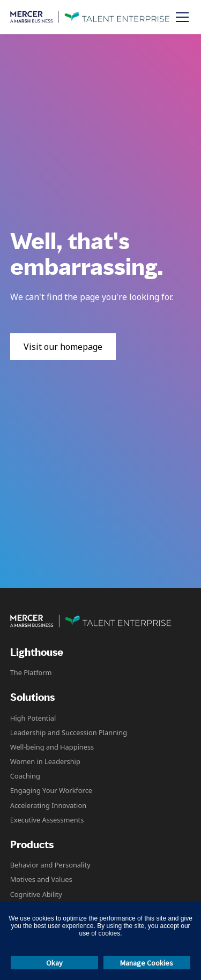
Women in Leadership (45, 761)
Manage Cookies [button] (147, 963)
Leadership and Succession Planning (69, 732)
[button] (180, 17)
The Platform (31, 672)
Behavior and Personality (50, 865)
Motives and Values (41, 879)
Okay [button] (54, 963)
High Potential (33, 718)
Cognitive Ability (36, 894)
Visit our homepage (63, 347)
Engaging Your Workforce (51, 790)
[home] (90, 17)
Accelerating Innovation (48, 805)
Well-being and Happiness (52, 747)
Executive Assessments (47, 820)
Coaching (25, 776)
